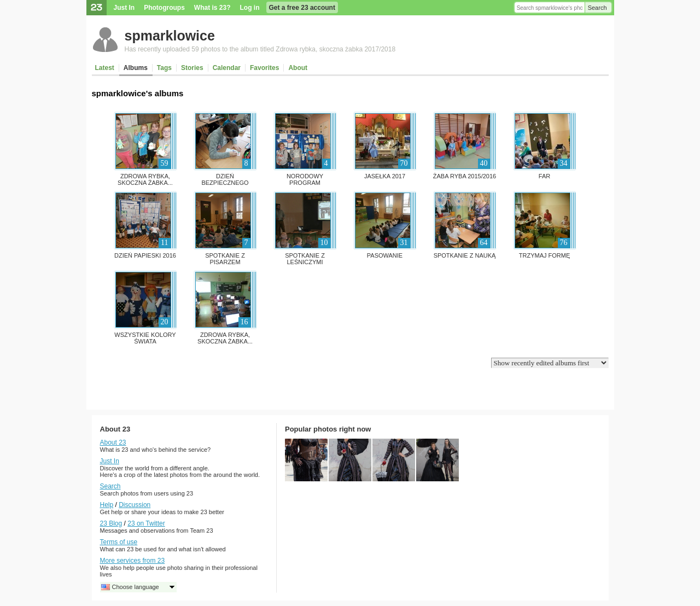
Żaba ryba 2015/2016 (465, 176)
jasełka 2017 (385, 176)
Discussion (135, 505)
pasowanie (385, 255)
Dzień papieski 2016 (145, 255)
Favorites (264, 68)
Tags (164, 68)
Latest (105, 68)
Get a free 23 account (302, 8)
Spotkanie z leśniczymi (305, 259)
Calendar (227, 68)
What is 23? (212, 8)
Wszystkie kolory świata (145, 338)
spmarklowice (170, 36)
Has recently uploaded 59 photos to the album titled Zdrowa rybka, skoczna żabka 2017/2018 (260, 49)
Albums (136, 68)
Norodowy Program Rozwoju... (305, 183)
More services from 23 (133, 561)
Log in (250, 8)
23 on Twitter (146, 523)
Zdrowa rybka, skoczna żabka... (145, 179)
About (298, 68)
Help (107, 505)
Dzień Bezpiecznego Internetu (225, 183)
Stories (192, 68)
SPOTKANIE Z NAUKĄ (465, 255)
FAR (544, 176)
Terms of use (119, 542)
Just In (124, 8)
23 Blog (111, 523)
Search (597, 8)
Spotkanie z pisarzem (225, 259)
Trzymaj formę (545, 255)
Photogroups (164, 8)
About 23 (113, 442)
